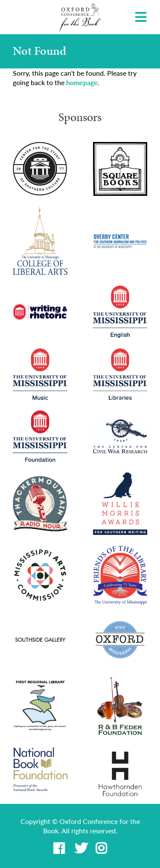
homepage (82, 82)
